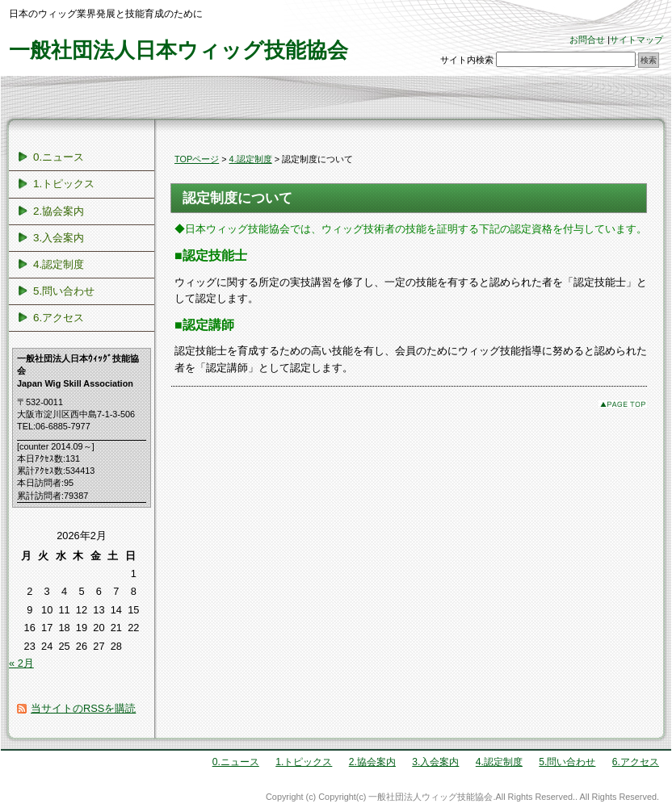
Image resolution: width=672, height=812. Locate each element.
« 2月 (21, 663)
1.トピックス (64, 184)
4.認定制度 (251, 159)
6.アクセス (59, 318)
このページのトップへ (623, 404)
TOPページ (197, 159)
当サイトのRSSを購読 (83, 708)
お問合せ (587, 40)
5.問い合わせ (64, 291)
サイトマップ (636, 40)
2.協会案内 (59, 211)
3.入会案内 (59, 238)
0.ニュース (59, 157)
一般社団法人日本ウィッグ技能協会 (178, 50)
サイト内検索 (467, 60)
